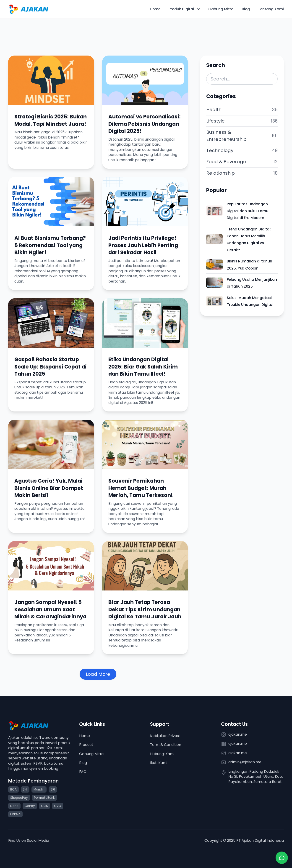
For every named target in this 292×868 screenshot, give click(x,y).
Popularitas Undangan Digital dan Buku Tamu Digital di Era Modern (248, 211)
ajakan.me (238, 734)
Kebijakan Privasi (165, 736)
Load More (98, 674)
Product (86, 745)
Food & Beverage (226, 162)
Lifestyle (215, 121)
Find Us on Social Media (29, 840)
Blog (246, 9)
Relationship (220, 173)
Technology (220, 150)
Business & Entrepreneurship (226, 136)
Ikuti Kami (159, 763)
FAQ (83, 772)
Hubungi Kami (162, 754)
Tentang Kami (271, 9)
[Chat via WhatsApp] (282, 858)
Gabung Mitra (221, 9)
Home (155, 9)
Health (214, 110)
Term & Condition (166, 745)
